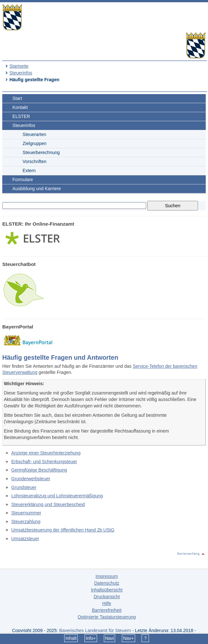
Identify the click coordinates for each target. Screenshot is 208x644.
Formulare (23, 180)
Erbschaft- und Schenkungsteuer (44, 462)
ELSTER (21, 116)
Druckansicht (107, 597)
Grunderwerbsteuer (31, 479)
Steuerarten (34, 134)
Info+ (91, 638)
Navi (109, 638)
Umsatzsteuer (25, 539)
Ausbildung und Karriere (37, 189)
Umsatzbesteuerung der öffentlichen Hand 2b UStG (63, 530)
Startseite (19, 66)
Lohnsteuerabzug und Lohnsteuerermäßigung (57, 496)
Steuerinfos (21, 73)
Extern (29, 171)
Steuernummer (26, 513)
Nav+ (129, 638)
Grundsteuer (24, 487)
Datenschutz (107, 583)
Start (17, 98)
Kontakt (20, 107)
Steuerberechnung (41, 152)
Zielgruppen (35, 143)
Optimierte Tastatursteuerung (107, 617)
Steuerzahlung (26, 522)
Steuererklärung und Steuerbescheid (48, 504)
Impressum (107, 576)
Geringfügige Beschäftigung (39, 470)
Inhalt (71, 638)
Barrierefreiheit (107, 610)
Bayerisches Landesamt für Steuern (95, 630)
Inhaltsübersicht (107, 590)
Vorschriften (35, 161)
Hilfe (107, 603)
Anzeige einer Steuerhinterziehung (46, 453)
